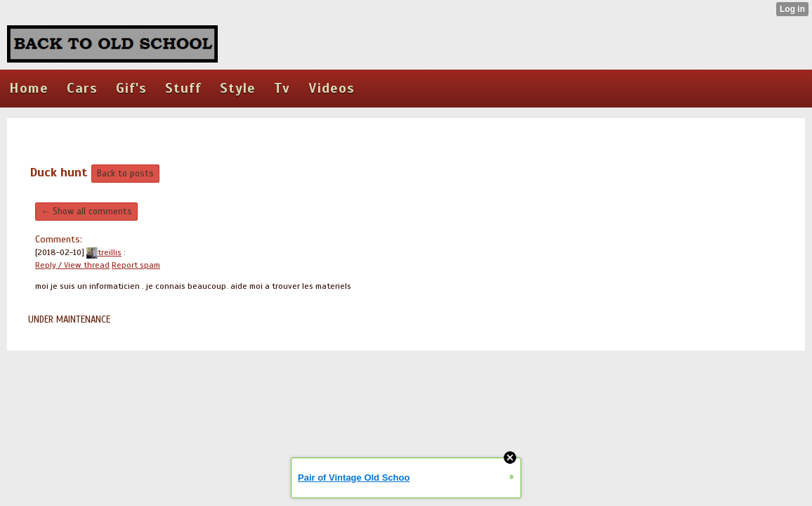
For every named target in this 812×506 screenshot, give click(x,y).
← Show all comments (86, 212)
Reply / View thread (72, 265)
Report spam (136, 265)
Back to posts (125, 174)
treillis (104, 252)
